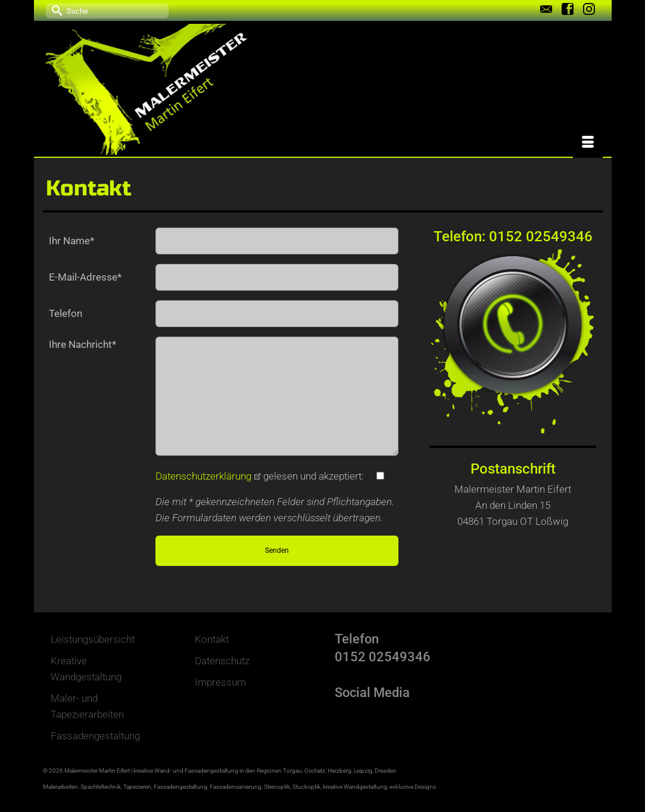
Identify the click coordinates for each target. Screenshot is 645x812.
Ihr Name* (71, 241)
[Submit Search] (55, 10)
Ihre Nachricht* (82, 344)
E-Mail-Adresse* (85, 277)
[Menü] (588, 143)
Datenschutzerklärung (208, 476)
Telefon (66, 313)
